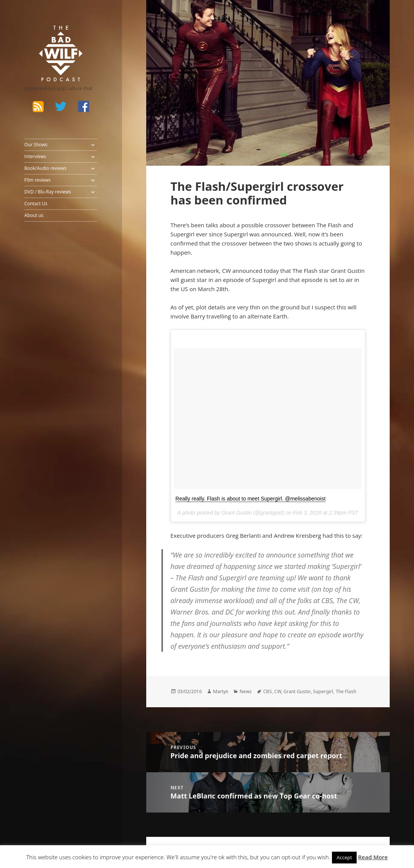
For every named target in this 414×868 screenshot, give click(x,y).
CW (278, 691)
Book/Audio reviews (45, 168)
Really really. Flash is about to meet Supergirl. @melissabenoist (250, 499)
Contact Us (36, 204)
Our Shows (36, 145)
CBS (268, 691)
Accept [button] (344, 857)
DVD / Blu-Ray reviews (48, 192)
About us (34, 215)
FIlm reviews (37, 180)
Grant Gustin (297, 691)
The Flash (346, 691)
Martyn (221, 691)
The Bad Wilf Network (51, 36)
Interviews (35, 156)
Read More (373, 857)
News (246, 691)
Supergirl (323, 691)
